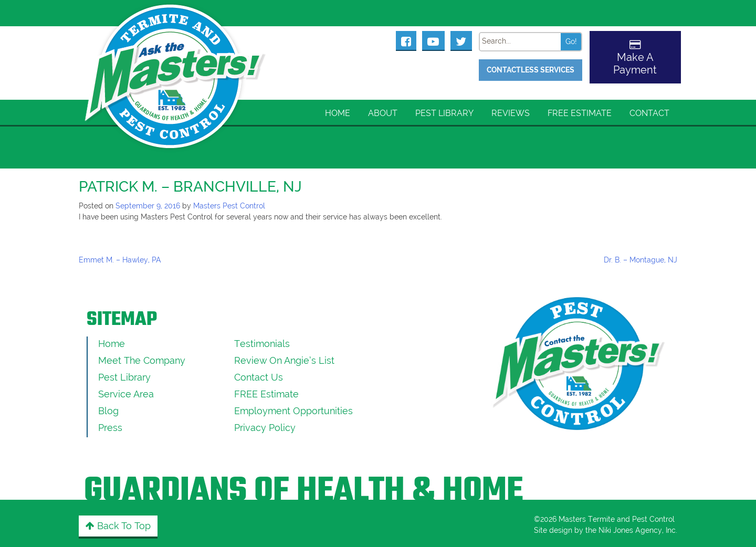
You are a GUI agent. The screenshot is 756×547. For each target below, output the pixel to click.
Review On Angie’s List (284, 360)
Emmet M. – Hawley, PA (120, 260)
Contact (649, 113)
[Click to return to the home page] (176, 63)
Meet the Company (142, 360)
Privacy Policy (265, 428)
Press (110, 428)
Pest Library (444, 113)
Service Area (126, 394)
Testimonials (262, 344)
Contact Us (259, 377)
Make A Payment (635, 64)
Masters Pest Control (229, 206)
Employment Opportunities (293, 411)
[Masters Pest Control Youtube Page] (433, 40)
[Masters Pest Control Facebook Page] (406, 40)
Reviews (511, 113)
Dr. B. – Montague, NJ (640, 260)
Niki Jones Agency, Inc (637, 530)
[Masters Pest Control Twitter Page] (461, 40)
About (383, 113)
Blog (108, 411)
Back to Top (118, 526)
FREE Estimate (580, 113)
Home (338, 113)
